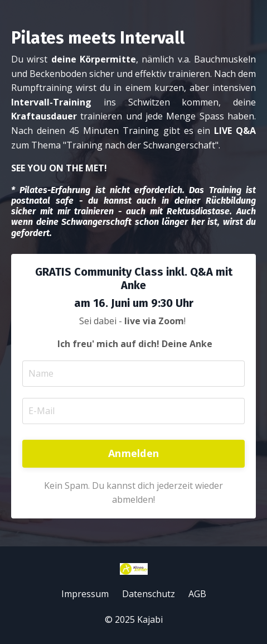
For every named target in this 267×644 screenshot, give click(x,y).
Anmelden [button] (133, 453)
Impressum (85, 594)
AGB (197, 594)
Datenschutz (149, 594)
